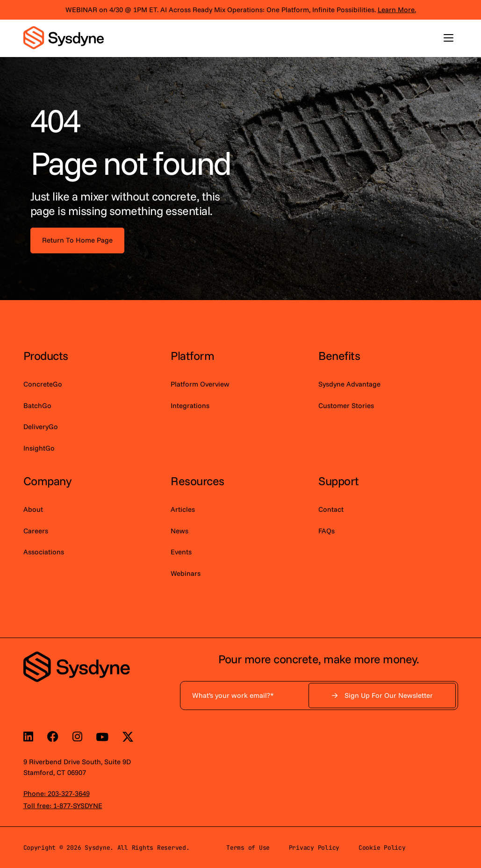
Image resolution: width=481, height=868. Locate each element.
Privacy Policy (314, 848)
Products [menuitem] (46, 355)
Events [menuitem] (181, 552)
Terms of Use (248, 848)
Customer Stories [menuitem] (346, 405)
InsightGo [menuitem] (39, 448)
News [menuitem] (179, 531)
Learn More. (397, 10)
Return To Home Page (77, 240)
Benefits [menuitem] (339, 355)
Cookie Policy (382, 848)
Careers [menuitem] (36, 531)
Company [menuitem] (47, 481)
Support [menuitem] (339, 481)
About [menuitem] (33, 509)
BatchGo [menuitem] (37, 405)
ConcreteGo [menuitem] (43, 384)
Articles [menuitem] (183, 509)
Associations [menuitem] (44, 552)
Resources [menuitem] (197, 481)
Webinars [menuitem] (186, 573)
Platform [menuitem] (192, 355)
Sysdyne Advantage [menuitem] (349, 384)
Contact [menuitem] (331, 509)
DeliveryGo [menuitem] (41, 427)
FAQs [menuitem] (327, 531)
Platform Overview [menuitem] (200, 384)
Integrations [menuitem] (190, 405)
